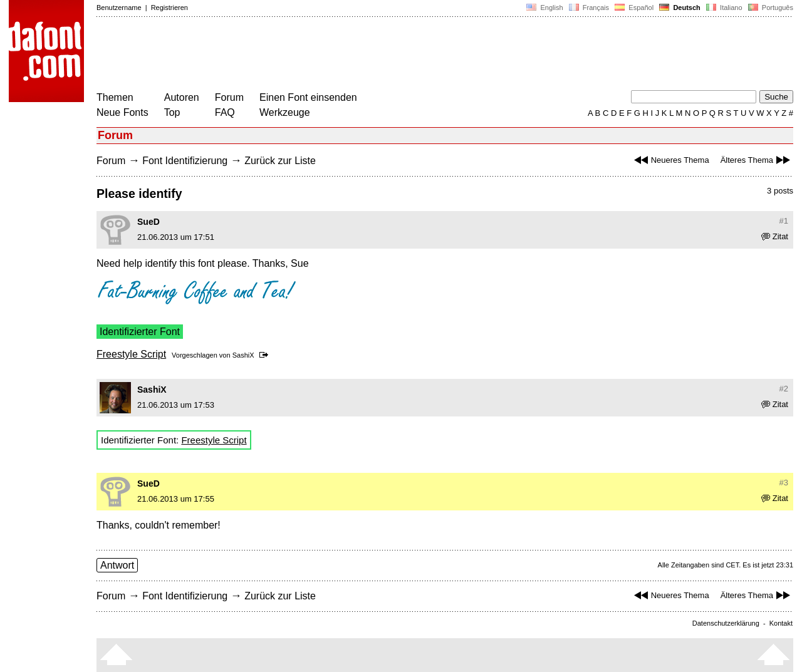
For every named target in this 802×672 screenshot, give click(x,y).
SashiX (243, 355)
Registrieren (169, 8)
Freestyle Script (131, 354)
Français (589, 8)
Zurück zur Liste (280, 161)
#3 (784, 483)
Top (172, 112)
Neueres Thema (670, 160)
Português (770, 8)
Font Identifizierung (185, 161)
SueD (148, 222)
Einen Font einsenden (308, 97)
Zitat (775, 236)
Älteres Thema (757, 160)
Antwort (117, 565)
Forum (229, 97)
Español (634, 8)
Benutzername (119, 8)
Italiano (724, 8)
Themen (115, 97)
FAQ (225, 112)
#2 (784, 389)
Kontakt (781, 623)
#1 (784, 221)
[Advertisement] (325, 55)
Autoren (182, 97)
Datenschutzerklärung (726, 623)
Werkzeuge (285, 112)
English (544, 8)
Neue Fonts (122, 112)
